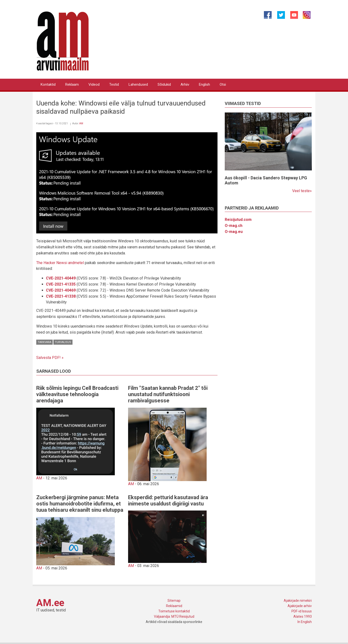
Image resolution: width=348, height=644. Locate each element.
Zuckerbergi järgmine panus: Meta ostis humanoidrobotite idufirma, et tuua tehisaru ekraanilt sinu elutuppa (80, 504)
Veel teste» (302, 191)
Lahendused (138, 84)
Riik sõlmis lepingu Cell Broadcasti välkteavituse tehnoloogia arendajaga (77, 394)
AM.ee (50, 603)
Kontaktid (48, 84)
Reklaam (72, 84)
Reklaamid (174, 606)
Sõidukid (164, 84)
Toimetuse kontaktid (174, 611)
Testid (114, 84)
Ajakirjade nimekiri (298, 601)
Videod (94, 84)
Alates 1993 (303, 616)
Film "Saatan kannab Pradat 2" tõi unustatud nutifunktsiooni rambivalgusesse (168, 394)
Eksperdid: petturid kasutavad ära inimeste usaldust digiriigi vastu (168, 500)
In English (305, 622)
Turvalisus (63, 342)
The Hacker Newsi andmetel (60, 263)
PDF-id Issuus (302, 611)
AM (81, 123)
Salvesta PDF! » (50, 358)
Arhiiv (185, 84)
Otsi (223, 84)
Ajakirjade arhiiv (300, 606)
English (204, 84)
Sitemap (174, 601)
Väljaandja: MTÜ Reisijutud (174, 616)
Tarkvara (44, 342)
